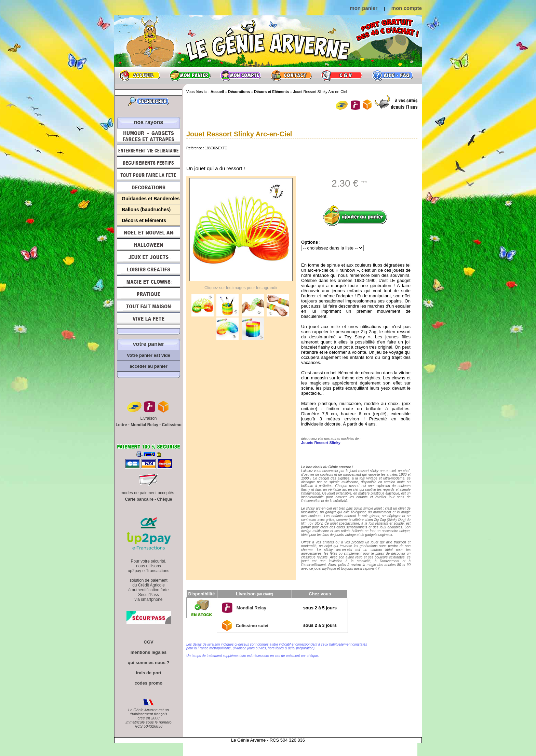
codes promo (149, 683)
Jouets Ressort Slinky (321, 443)
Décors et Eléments (144, 220)
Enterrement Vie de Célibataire (149, 150)
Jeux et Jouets (149, 257)
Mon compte (241, 76)
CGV (342, 76)
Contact (291, 76)
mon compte (407, 8)
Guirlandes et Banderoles (151, 199)
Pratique (149, 294)
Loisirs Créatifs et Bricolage (149, 269)
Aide (392, 76)
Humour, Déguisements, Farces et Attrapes (149, 136)
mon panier (364, 8)
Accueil (139, 76)
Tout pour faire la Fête (149, 175)
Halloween (149, 245)
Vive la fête (149, 320)
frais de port (149, 673)
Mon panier (190, 76)
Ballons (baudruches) (146, 210)
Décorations (149, 187)
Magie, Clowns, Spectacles (149, 282)
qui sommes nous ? (148, 663)
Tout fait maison (149, 306)
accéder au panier (149, 366)
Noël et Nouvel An (149, 232)
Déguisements (149, 163)
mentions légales (149, 652)
